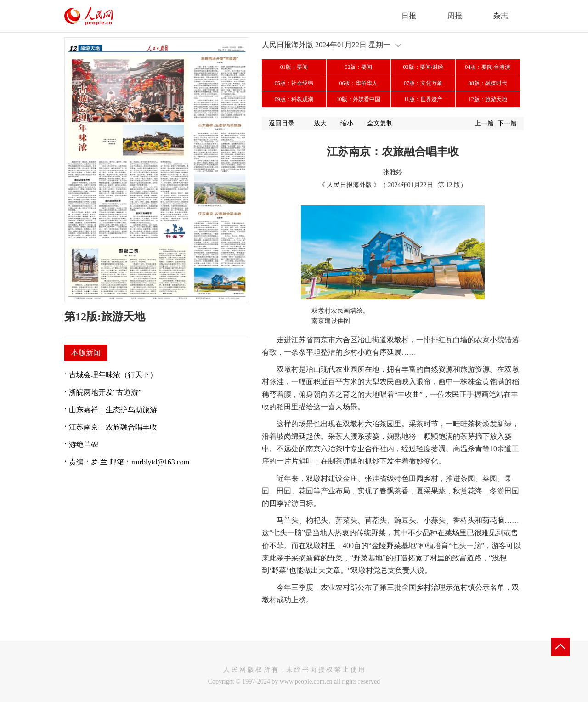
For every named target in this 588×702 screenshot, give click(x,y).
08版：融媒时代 (488, 83)
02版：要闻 (358, 67)
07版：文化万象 (423, 83)
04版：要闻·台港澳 (488, 67)
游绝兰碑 (84, 444)
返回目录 (282, 123)
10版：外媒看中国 (358, 99)
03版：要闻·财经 (423, 67)
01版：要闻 (294, 67)
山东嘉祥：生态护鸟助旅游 (113, 410)
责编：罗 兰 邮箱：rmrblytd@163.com (129, 462)
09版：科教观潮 (294, 99)
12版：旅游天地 (488, 99)
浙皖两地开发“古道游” (105, 392)
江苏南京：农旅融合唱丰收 (113, 427)
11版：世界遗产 (423, 99)
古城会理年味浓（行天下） (113, 375)
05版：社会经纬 (294, 83)
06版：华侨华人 (358, 83)
